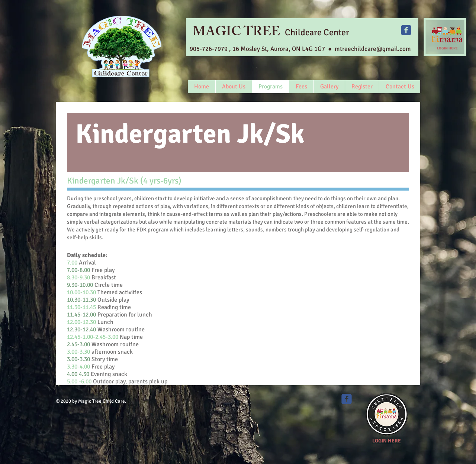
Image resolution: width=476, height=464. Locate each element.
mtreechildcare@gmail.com (373, 49)
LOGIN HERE (447, 48)
